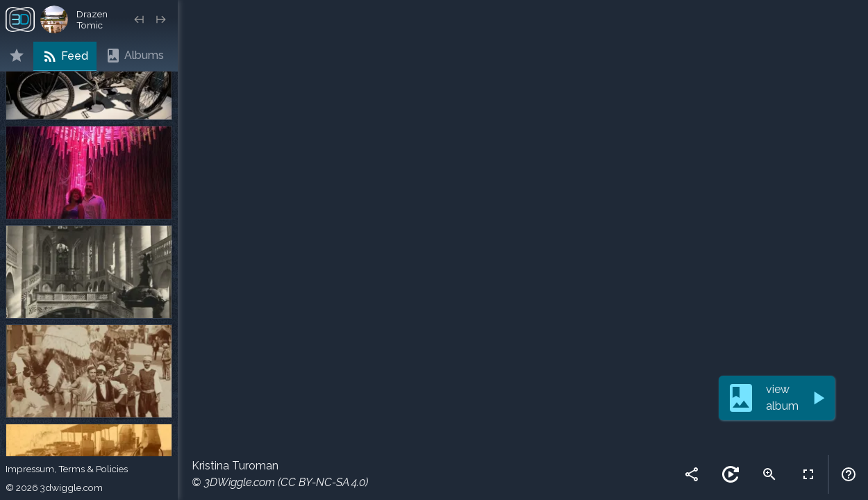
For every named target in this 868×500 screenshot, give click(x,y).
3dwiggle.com (72, 487)
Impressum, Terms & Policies (67, 469)
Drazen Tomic (92, 19)
